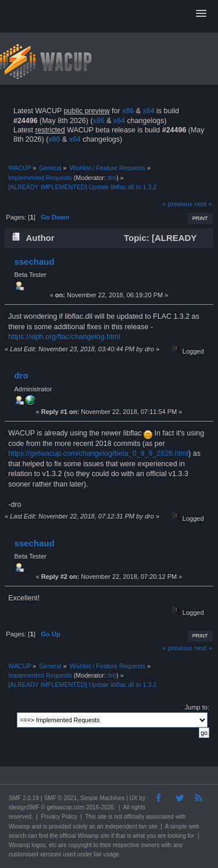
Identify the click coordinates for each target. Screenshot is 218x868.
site (102, 817)
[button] (201, 14)
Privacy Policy (59, 817)
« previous (177, 204)
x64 (148, 111)
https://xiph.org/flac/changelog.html (64, 337)
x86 (128, 111)
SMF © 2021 (60, 798)
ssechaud (34, 262)
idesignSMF (24, 807)
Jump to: (197, 707)
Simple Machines (102, 798)
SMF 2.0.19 (24, 798)
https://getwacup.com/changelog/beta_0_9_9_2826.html (98, 453)
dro (112, 178)
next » (203, 204)
